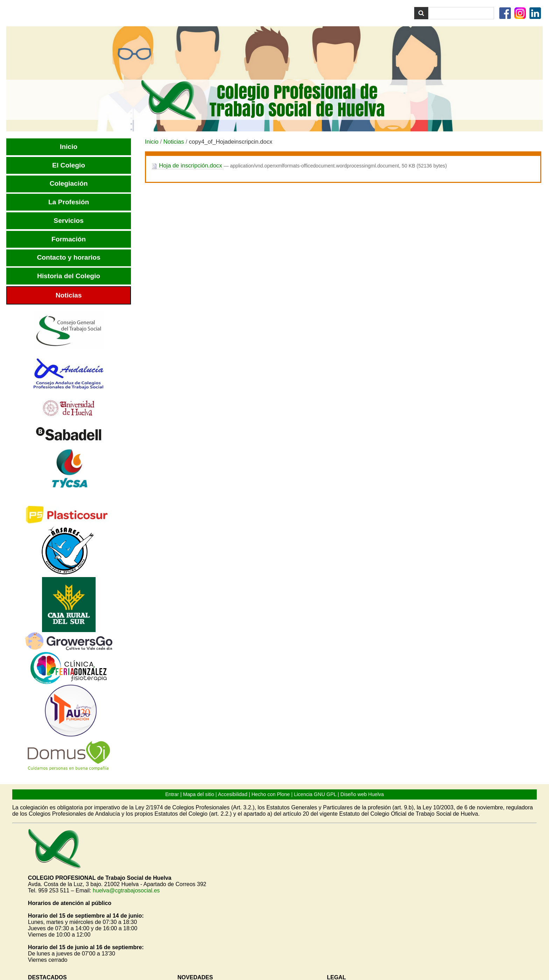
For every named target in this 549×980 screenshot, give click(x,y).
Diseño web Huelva (362, 794)
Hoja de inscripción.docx (187, 166)
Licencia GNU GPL (315, 794)
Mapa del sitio (199, 794)
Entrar (172, 794)
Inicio (152, 142)
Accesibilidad (232, 794)
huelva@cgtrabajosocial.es (126, 890)
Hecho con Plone (271, 794)
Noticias (173, 142)
